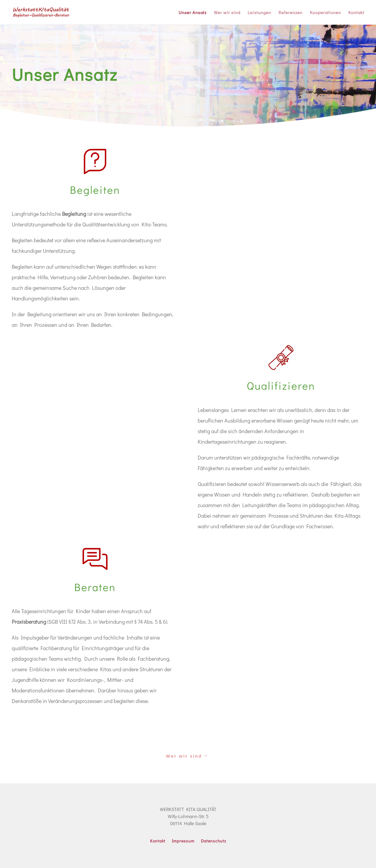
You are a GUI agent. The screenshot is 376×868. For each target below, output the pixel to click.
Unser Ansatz (193, 13)
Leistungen (259, 13)
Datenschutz (214, 841)
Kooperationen (325, 13)
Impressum (183, 841)
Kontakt (356, 13)
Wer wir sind (227, 13)
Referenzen (291, 13)
